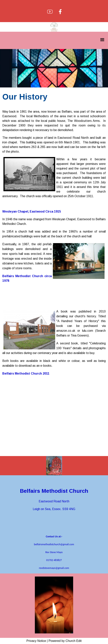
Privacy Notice (36, 641)
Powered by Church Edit (65, 641)
